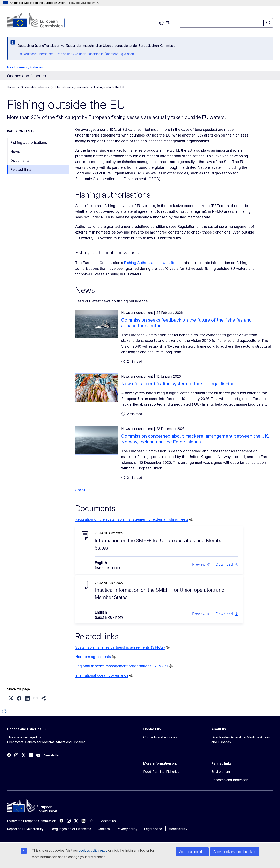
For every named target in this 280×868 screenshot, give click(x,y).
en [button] (165, 23)
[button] (201, 564)
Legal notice (153, 829)
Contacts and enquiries (160, 737)
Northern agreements (93, 657)
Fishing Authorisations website (150, 263)
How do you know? (84, 3)
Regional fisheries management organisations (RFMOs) (121, 666)
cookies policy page (93, 851)
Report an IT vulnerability (25, 829)
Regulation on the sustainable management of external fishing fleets (132, 519)
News (15, 151)
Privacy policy (127, 829)
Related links (21, 169)
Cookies (104, 829)
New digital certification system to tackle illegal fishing (178, 384)
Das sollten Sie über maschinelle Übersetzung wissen (95, 54)
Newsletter (52, 755)
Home (11, 87)
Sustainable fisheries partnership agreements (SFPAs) (120, 647)
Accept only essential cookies (235, 852)
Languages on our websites (71, 829)
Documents (20, 160)
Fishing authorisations (29, 143)
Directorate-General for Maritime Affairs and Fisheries (241, 740)
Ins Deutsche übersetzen (36, 54)
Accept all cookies (192, 852)
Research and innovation (230, 780)
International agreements (72, 87)
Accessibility (178, 829)
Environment (221, 772)
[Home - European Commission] (40, 20)
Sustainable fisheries (35, 87)
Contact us (108, 821)
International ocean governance (102, 675)
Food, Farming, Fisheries (25, 67)
